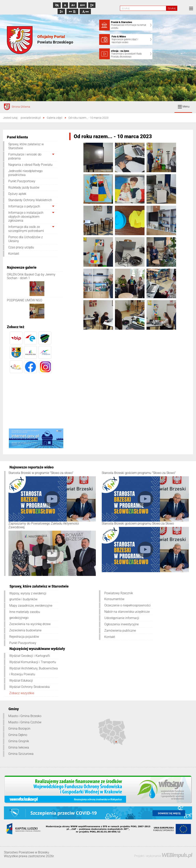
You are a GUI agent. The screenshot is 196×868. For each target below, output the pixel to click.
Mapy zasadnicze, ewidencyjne (31, 606)
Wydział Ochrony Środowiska (29, 687)
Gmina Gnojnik (19, 741)
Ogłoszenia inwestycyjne (121, 624)
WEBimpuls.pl (177, 855)
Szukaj (172, 8)
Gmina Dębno (18, 735)
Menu (184, 107)
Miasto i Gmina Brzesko (25, 716)
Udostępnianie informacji (122, 618)
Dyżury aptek (17, 194)
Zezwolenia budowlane (25, 630)
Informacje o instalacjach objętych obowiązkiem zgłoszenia (26, 217)
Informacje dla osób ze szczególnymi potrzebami (26, 229)
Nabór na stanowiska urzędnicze (127, 612)
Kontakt (14, 254)
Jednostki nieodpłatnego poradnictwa (25, 173)
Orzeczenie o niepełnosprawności (127, 605)
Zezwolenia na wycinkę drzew (30, 624)
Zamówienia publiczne (120, 631)
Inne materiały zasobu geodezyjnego (25, 615)
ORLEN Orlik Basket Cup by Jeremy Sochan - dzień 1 (31, 276)
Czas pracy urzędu (21, 247)
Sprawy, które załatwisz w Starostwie (26, 146)
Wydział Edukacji (21, 681)
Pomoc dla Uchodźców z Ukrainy (26, 239)
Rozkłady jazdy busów (24, 187)
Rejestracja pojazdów (24, 637)
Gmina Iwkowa (19, 747)
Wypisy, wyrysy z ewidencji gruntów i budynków (28, 596)
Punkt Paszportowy (22, 181)
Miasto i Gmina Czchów (25, 722)
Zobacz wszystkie (22, 693)
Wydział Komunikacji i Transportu (33, 662)
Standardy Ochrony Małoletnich (30, 200)
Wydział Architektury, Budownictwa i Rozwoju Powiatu (34, 671)
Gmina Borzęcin (19, 729)
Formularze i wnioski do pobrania (25, 156)
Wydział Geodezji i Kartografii (30, 656)
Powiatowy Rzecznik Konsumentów (119, 596)
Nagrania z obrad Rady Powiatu (30, 165)
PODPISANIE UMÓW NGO (25, 300)
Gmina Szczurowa (21, 754)
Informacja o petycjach (24, 206)
